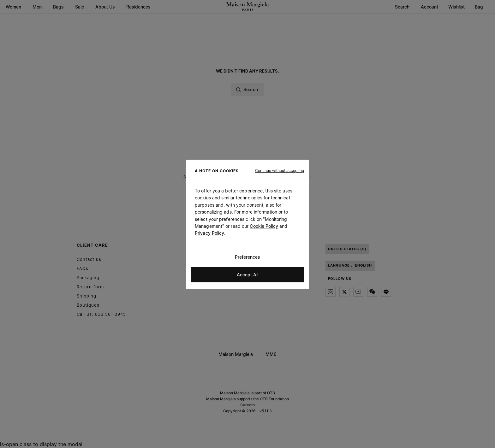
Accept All (247, 274)
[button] (280, 170)
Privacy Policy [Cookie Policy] (209, 233)
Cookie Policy (264, 226)
